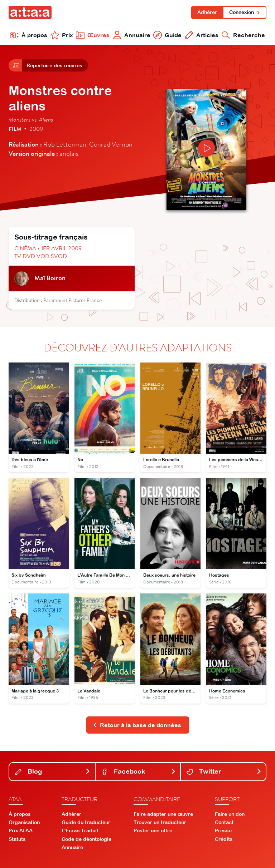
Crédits (224, 839)
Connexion (245, 12)
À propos (29, 35)
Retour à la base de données (137, 725)
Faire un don (230, 814)
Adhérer (207, 12)
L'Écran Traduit (80, 830)
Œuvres (93, 35)
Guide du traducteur (86, 822)
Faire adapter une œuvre (163, 814)
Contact (224, 822)
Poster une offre (153, 830)
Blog (53, 771)
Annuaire (132, 35)
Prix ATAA (21, 830)
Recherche (243, 35)
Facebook (139, 771)
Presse (223, 830)
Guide (167, 35)
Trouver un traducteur (160, 822)
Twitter (224, 771)
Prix (62, 35)
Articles (202, 35)
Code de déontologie (86, 839)
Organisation (24, 822)
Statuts (17, 839)
